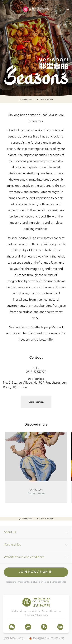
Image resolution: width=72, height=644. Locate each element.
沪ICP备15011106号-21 (15, 639)
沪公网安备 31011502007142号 (49, 639)
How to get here (45, 100)
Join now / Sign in (36, 572)
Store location (36, 402)
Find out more (36, 494)
